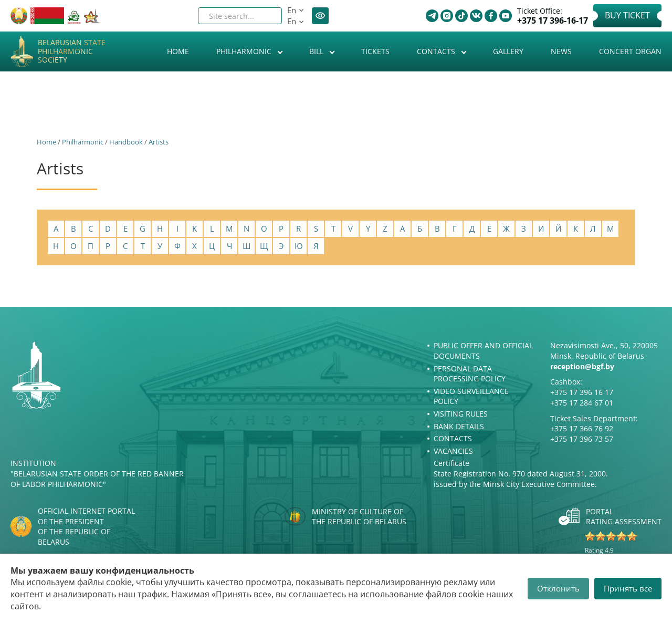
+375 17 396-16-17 (553, 21)
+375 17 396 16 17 (582, 392)
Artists (159, 142)
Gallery (508, 51)
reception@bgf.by (582, 366)
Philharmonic (245, 51)
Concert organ (630, 51)
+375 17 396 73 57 (582, 439)
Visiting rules (461, 414)
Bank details (459, 426)
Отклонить (558, 588)
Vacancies (453, 451)
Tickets (375, 51)
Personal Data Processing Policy (470, 374)
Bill (317, 51)
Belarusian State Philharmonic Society (72, 51)
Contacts (437, 51)
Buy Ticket (627, 15)
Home (178, 51)
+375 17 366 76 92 (582, 428)
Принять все (628, 588)
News (561, 51)
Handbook (126, 142)
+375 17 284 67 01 (582, 403)
